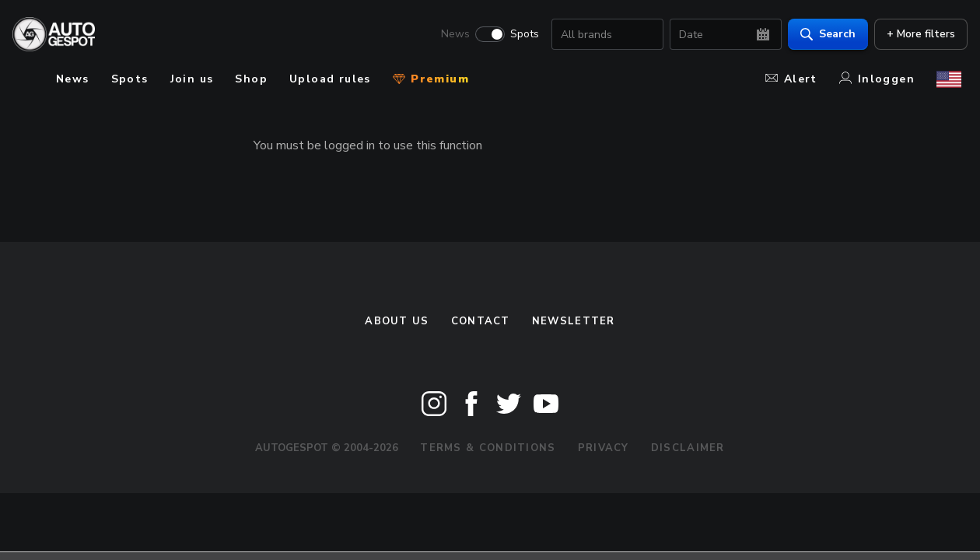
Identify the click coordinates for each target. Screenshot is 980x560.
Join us (192, 79)
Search (822, 35)
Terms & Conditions (488, 448)
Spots (518, 36)
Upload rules (330, 79)
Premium (431, 79)
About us (397, 321)
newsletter (574, 321)
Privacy (604, 448)
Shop (251, 79)
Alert (791, 79)
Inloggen (877, 79)
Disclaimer (688, 448)
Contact (481, 321)
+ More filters (915, 35)
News (449, 36)
